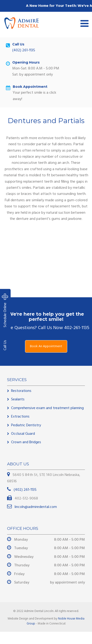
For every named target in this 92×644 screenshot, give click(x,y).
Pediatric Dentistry (26, 425)
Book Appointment (30, 87)
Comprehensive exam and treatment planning (47, 408)
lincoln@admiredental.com (35, 507)
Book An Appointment (46, 346)
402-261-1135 (77, 328)
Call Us (5, 345)
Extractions (20, 417)
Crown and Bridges (26, 442)
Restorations (21, 391)
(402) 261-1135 (24, 50)
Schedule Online (5, 311)
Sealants (18, 399)
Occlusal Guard (23, 434)
